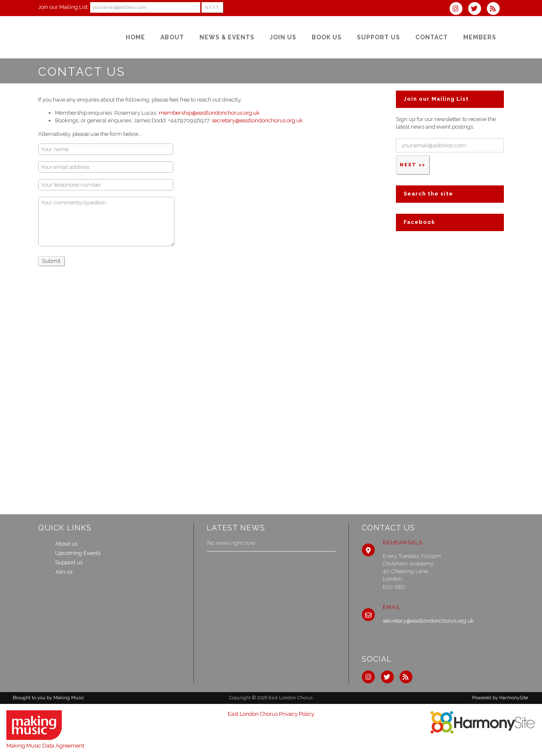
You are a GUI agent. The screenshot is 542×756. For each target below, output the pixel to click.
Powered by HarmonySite (500, 698)
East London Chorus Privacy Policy (271, 714)
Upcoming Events (78, 553)
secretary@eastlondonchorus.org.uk (257, 120)
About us (66, 544)
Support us (69, 562)
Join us (64, 572)
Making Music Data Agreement (45, 746)
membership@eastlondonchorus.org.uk (209, 113)
